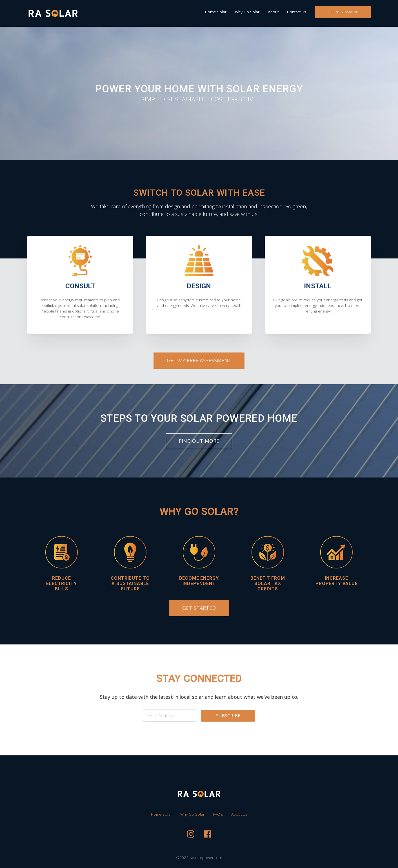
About (273, 12)
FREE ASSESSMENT (343, 12)
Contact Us (297, 12)
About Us (239, 814)
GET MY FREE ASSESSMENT (199, 360)
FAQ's (218, 814)
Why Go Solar (247, 12)
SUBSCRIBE (228, 716)
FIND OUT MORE (199, 441)
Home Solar (216, 12)
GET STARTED (199, 608)
